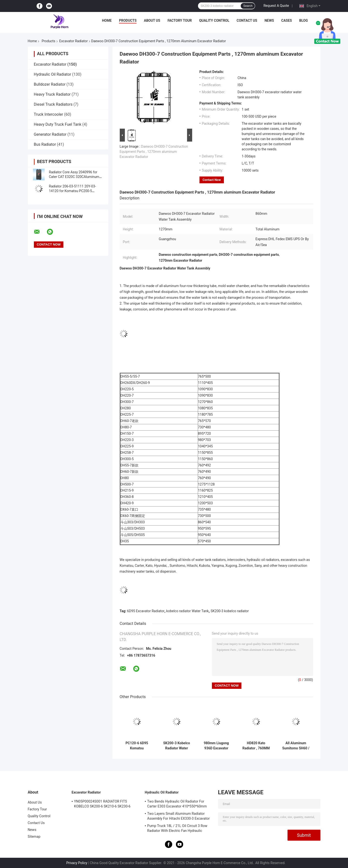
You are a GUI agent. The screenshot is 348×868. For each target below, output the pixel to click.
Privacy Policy (77, 863)
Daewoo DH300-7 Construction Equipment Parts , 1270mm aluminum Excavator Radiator (154, 152)
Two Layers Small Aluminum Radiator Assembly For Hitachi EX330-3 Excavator (179, 816)
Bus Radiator (45, 144)
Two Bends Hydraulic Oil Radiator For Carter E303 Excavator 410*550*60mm (177, 804)
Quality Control (214, 21)
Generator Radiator (50, 134)
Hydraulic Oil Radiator (53, 74)
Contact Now (212, 180)
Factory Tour (180, 21)
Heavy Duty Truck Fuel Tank (58, 124)
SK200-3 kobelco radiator (230, 611)
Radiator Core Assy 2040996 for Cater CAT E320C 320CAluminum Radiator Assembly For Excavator (74, 177)
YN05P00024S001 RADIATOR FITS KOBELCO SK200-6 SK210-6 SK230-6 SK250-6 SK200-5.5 (102, 805)
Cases (287, 21)
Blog (303, 21)
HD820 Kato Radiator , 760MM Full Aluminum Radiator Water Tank (256, 746)
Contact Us (247, 21)
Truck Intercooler (49, 114)
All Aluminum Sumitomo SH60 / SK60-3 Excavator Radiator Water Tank (296, 746)
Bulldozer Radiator (50, 84)
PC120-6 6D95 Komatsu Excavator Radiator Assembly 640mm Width (137, 746)
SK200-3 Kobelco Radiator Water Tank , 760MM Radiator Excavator (177, 746)
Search (248, 6)
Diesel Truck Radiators (53, 104)
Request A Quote (276, 6)
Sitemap (34, 837)
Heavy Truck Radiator (52, 94)
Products (128, 21)
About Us (152, 21)
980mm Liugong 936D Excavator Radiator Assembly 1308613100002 (216, 746)
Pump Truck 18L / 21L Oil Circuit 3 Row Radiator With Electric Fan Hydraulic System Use (177, 829)
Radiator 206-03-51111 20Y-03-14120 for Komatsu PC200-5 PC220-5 (73, 191)
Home (107, 21)
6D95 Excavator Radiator (146, 611)
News (269, 21)
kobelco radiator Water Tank (188, 611)
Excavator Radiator (74, 41)
